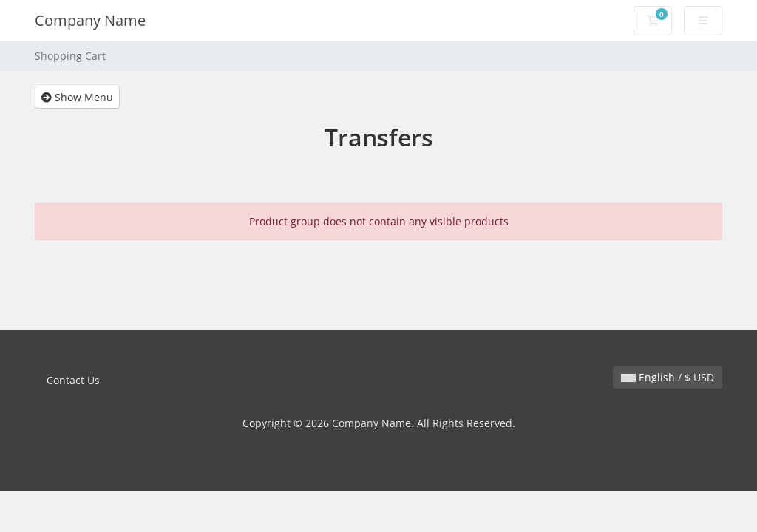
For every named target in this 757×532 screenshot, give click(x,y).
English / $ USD (668, 377)
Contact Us (73, 380)
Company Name (90, 20)
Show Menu (77, 97)
